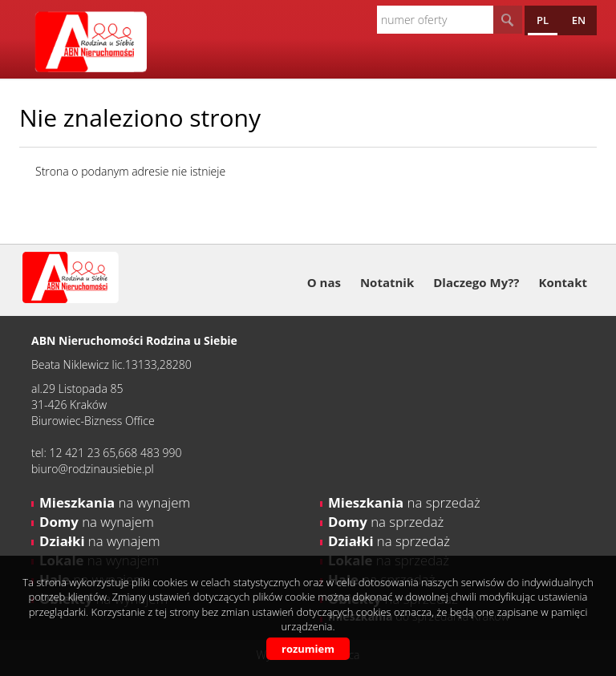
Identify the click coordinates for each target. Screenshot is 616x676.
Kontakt (563, 282)
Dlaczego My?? (476, 282)
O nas (324, 282)
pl (543, 20)
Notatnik (387, 282)
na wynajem (115, 502)
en (579, 20)
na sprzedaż (404, 502)
